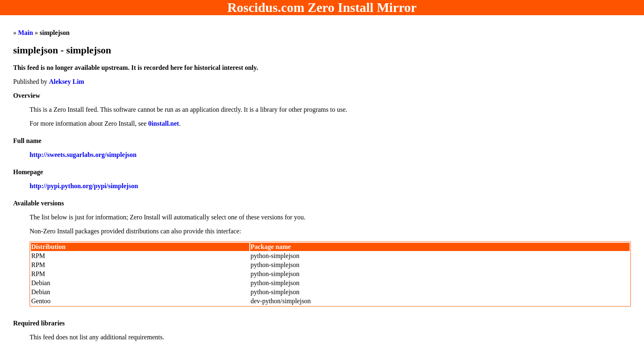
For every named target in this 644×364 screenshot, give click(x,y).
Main (25, 33)
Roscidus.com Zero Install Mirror (322, 7)
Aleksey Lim (67, 82)
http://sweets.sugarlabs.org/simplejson (83, 155)
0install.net (164, 123)
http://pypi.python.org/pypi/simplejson (84, 186)
